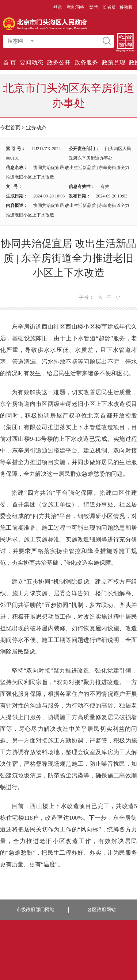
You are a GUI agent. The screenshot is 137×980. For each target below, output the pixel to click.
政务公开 (59, 62)
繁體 (94, 7)
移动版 (126, 7)
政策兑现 (114, 62)
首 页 (9, 62)
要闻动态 (31, 62)
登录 (58, 7)
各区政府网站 (102, 910)
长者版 (109, 7)
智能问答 (76, 7)
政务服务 (86, 62)
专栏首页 (10, 128)
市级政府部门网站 (35, 910)
